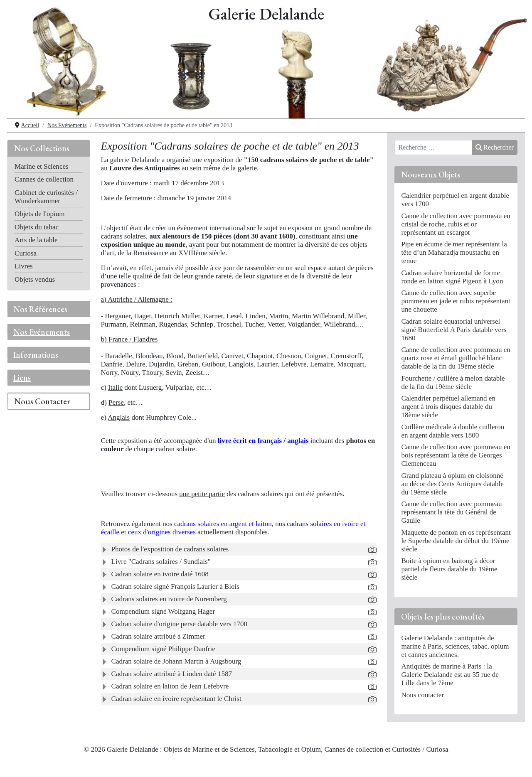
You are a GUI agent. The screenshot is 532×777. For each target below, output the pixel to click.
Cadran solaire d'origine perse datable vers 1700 (180, 624)
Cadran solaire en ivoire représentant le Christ (176, 699)
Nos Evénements (42, 332)
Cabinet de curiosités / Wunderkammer (46, 197)
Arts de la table (36, 240)
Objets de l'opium (39, 214)
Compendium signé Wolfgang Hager (163, 611)
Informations (36, 355)
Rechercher (495, 147)
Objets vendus (35, 279)
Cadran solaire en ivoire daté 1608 (160, 574)
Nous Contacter (42, 401)
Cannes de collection (44, 179)
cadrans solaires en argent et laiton (223, 524)
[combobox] (433, 148)
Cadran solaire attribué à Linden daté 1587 (172, 674)
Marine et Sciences (42, 166)
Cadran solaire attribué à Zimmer (158, 636)
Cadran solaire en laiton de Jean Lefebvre (170, 686)
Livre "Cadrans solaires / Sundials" (161, 562)
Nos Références (40, 309)
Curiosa (26, 253)
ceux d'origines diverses (163, 532)
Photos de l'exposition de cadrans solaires (170, 549)
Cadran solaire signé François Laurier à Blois (175, 586)
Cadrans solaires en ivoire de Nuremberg (169, 599)
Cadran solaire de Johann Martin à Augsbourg (176, 661)
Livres (24, 266)
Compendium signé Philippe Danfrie (163, 649)
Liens (22, 378)
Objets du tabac (37, 227)
